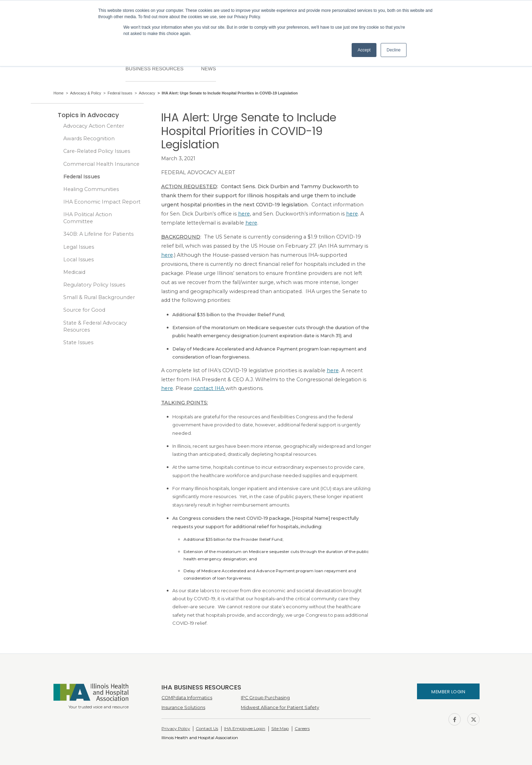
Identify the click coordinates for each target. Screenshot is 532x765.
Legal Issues (79, 247)
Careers (302, 728)
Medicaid (74, 272)
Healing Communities (91, 189)
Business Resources (154, 69)
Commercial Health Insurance (101, 164)
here (244, 214)
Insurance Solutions (183, 707)
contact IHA (210, 388)
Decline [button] (394, 50)
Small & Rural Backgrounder (99, 297)
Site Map (280, 728)
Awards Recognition (89, 139)
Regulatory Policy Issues (94, 285)
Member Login (448, 692)
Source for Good (84, 310)
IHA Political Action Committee (88, 218)
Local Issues (78, 260)
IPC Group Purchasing (265, 698)
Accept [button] (364, 50)
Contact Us (207, 728)
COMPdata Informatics (187, 698)
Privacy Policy (176, 728)
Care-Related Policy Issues (97, 151)
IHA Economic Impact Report (102, 202)
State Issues (78, 342)
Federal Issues (82, 177)
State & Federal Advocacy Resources (95, 326)
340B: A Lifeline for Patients (98, 234)
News (209, 69)
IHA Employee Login (245, 728)
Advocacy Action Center (94, 126)
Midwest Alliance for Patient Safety (280, 707)
